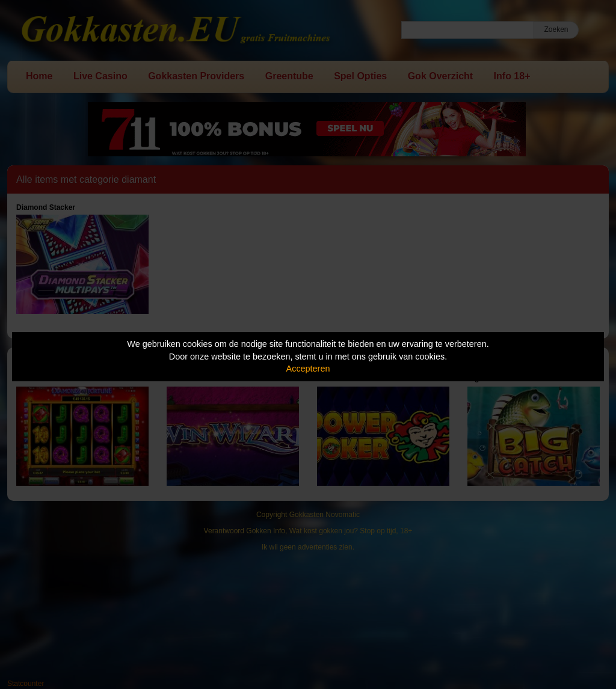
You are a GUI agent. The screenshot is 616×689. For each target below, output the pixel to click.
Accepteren (308, 369)
